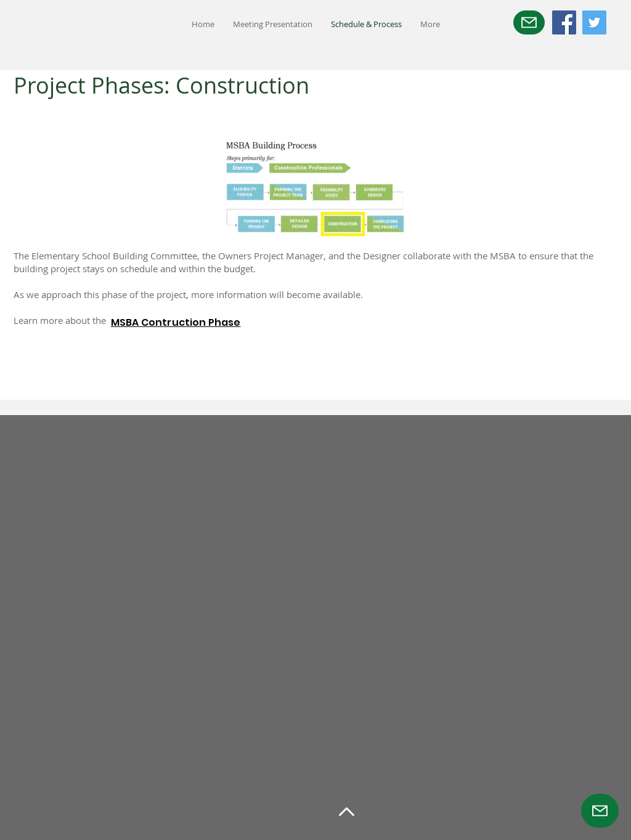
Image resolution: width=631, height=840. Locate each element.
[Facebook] (564, 22)
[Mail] (529, 22)
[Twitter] (594, 22)
